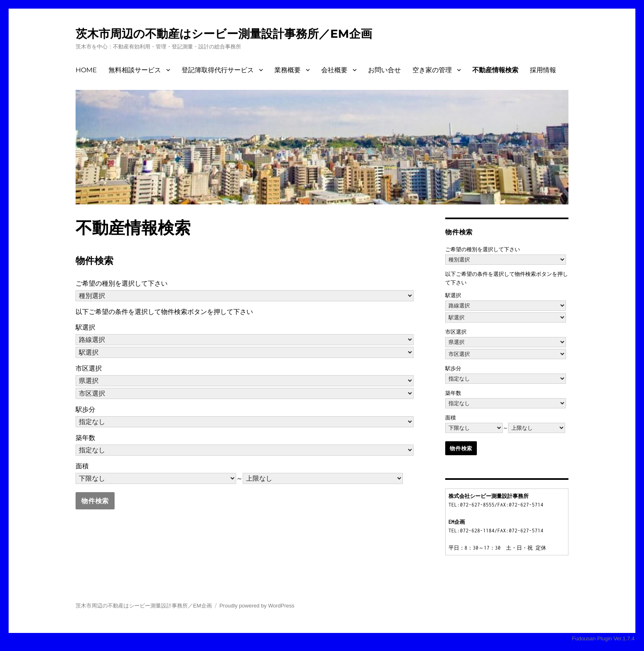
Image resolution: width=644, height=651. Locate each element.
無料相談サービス (135, 70)
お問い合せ (384, 70)
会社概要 (334, 70)
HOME (86, 70)
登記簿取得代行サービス (218, 70)
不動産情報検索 (495, 70)
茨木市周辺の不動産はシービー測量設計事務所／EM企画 (224, 34)
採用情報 (543, 70)
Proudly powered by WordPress (257, 606)
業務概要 (287, 70)
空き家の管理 (432, 70)
